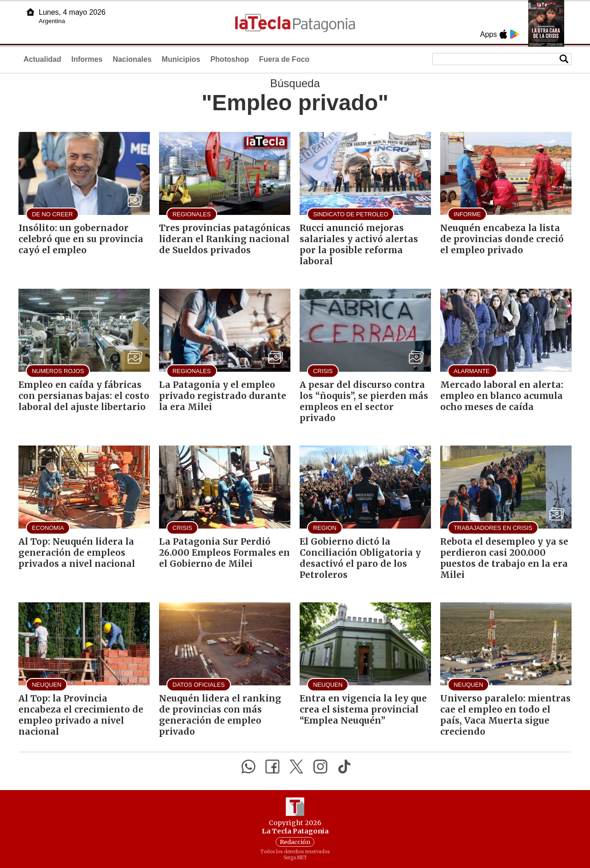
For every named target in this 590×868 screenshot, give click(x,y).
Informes (87, 59)
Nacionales (132, 59)
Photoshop (230, 59)
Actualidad (42, 59)
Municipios (181, 59)
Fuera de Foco (284, 59)
